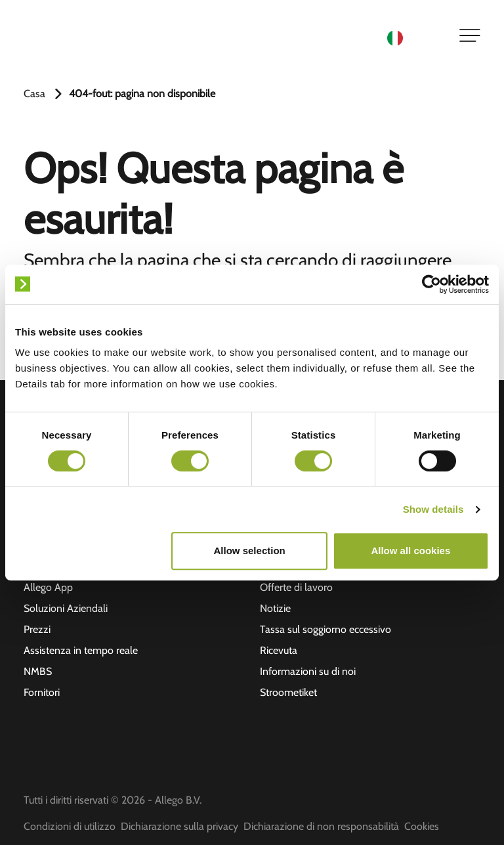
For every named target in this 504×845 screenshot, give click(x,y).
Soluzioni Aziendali (66, 608)
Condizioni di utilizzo (70, 826)
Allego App (48, 587)
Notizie (275, 608)
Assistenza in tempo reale (81, 650)
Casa (34, 94)
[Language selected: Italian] (415, 37)
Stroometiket (288, 692)
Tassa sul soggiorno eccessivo (325, 629)
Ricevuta (279, 650)
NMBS (38, 671)
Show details (433, 509)
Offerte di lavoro (296, 587)
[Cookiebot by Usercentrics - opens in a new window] (431, 284)
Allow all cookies (410, 551)
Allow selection (250, 551)
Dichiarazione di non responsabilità (321, 826)
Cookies (422, 826)
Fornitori (42, 692)
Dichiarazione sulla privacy (179, 826)
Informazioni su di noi (308, 671)
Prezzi (37, 629)
